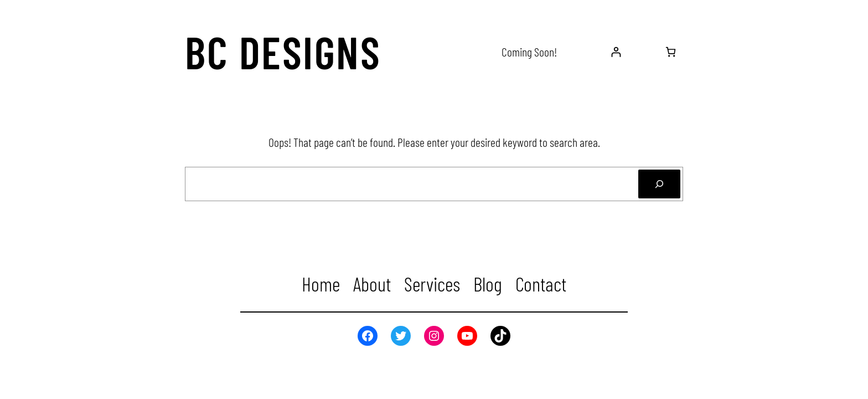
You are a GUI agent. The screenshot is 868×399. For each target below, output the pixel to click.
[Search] (659, 184)
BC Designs (283, 52)
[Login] (616, 52)
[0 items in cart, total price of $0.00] (671, 52)
